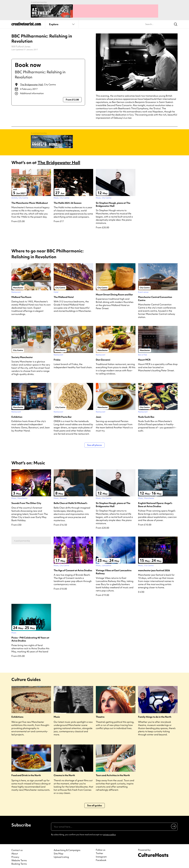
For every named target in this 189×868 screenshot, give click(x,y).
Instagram (101, 854)
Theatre (100, 714)
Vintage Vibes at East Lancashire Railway (114, 569)
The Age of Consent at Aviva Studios (73, 568)
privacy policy (109, 832)
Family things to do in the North (155, 714)
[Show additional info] (48, 92)
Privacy (15, 854)
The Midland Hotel (64, 294)
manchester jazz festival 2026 (154, 568)
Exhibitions (17, 714)
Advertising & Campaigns (67, 847)
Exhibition (17, 414)
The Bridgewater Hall (31, 83)
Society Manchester (22, 355)
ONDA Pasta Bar (63, 414)
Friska (57, 357)
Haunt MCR (144, 357)
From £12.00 (72, 98)
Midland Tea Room (21, 294)
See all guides (95, 803)
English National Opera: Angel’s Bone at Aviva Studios (155, 502)
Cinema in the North (64, 773)
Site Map (58, 851)
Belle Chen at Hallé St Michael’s (70, 500)
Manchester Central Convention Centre (155, 296)
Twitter (99, 851)
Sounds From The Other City (26, 500)
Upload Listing (61, 854)
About (15, 851)
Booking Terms (19, 861)
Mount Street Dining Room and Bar (114, 292)
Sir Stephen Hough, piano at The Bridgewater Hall (113, 202)
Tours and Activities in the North (113, 773)
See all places (94, 442)
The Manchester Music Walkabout (30, 200)
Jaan (99, 414)
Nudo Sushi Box (146, 414)
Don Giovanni (103, 357)
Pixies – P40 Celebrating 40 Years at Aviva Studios (30, 636)
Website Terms (19, 858)
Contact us (17, 847)
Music (57, 714)
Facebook (101, 858)
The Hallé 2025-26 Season (68, 200)
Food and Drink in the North (26, 773)
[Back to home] (26, 24)
